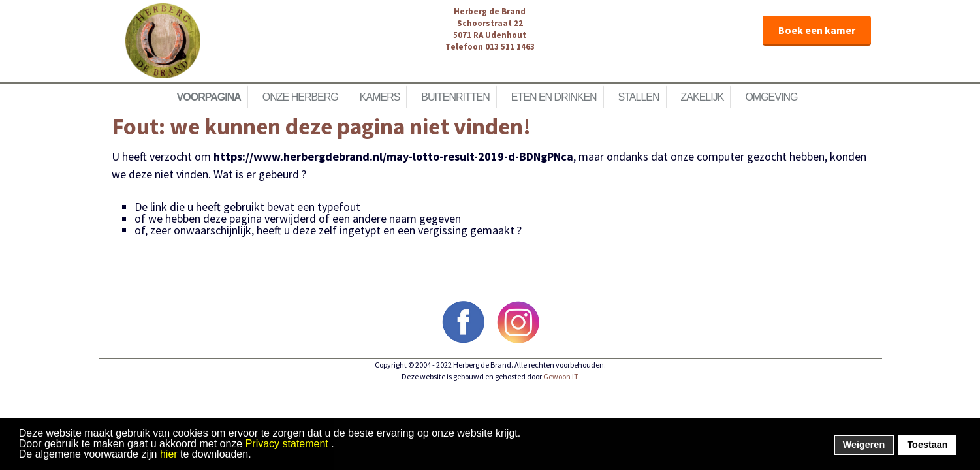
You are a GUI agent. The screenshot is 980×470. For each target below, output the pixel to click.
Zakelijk (703, 97)
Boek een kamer (817, 30)
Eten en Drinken (554, 97)
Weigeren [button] (864, 445)
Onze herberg (300, 97)
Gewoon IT (561, 376)
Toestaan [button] (927, 445)
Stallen (639, 97)
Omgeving (771, 97)
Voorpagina (209, 97)
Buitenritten (455, 97)
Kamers (380, 97)
